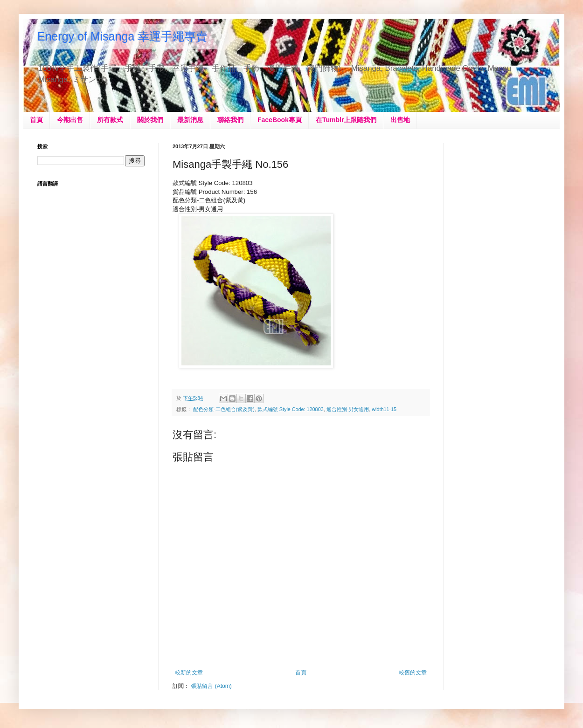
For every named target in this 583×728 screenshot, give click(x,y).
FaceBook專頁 (280, 120)
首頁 (36, 120)
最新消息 (190, 120)
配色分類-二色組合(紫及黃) (224, 409)
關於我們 (150, 120)
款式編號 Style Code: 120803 (291, 409)
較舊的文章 (413, 673)
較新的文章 (189, 673)
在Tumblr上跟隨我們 (346, 120)
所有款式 (110, 120)
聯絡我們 (230, 120)
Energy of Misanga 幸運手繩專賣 (122, 36)
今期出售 (70, 120)
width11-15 (384, 409)
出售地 (400, 120)
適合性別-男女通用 (348, 409)
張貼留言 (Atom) (211, 686)
